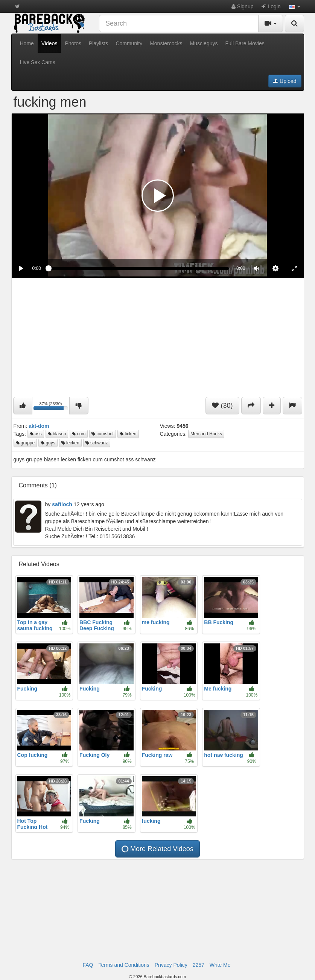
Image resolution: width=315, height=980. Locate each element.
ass (36, 434)
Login (271, 6)
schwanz (97, 443)
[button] (295, 6)
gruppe (25, 443)
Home (27, 43)
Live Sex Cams (38, 62)
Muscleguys (204, 43)
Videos (49, 43)
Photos (73, 43)
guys (48, 443)
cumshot (103, 434)
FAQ (88, 965)
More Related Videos (157, 849)
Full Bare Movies (245, 43)
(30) (222, 406)
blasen (57, 434)
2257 (199, 965)
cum (79, 434)
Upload (285, 81)
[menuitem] (275, 268)
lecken (70, 443)
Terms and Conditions (124, 965)
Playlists (98, 43)
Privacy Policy (171, 965)
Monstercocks (166, 43)
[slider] (139, 268)
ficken (128, 434)
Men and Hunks (206, 434)
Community (129, 43)
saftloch (62, 504)
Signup (242, 6)
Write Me (220, 965)
